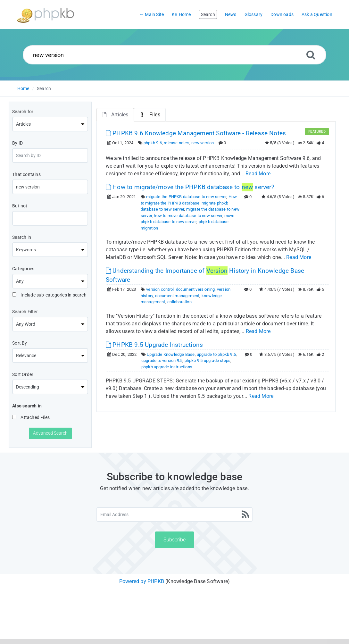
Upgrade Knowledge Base (171, 354)
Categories (23, 269)
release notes (177, 143)
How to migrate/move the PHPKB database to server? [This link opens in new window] (190, 187)
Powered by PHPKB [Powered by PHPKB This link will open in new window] (142, 581)
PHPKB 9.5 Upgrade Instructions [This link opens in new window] (154, 345)
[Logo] (46, 15)
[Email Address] (174, 514)
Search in (22, 237)
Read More (258, 174)
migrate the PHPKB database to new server (186, 197)
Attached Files (31, 417)
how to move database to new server (188, 216)
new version (203, 143)
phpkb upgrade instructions (167, 367)
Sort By (20, 343)
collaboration (179, 302)
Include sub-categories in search (49, 295)
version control (160, 289)
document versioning (195, 289)
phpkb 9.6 (153, 143)
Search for (23, 112)
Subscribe (174, 540)
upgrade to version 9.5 (162, 360)
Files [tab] (150, 115)
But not (20, 206)
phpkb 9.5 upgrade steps (208, 360)
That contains (26, 174)
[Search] (311, 55)
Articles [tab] (115, 115)
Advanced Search (50, 433)
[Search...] (175, 55)
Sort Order (23, 374)
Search (44, 88)
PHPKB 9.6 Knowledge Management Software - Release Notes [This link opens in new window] (196, 133)
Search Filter (25, 312)
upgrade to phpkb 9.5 (216, 354)
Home (23, 88)
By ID (17, 143)
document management (177, 296)
